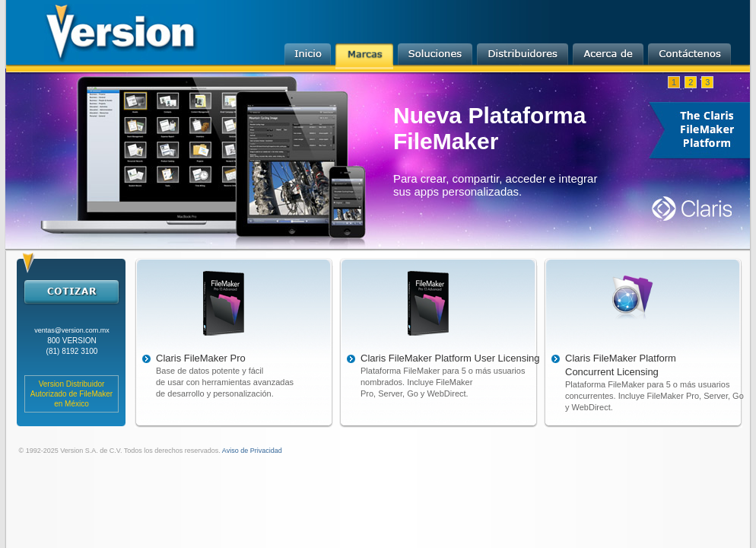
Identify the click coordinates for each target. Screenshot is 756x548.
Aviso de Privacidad (251, 451)
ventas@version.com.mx (72, 330)
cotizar (71, 292)
